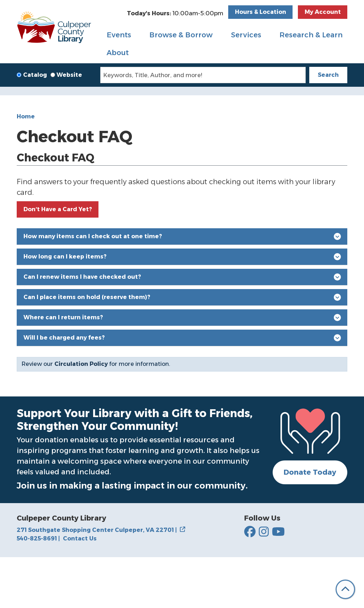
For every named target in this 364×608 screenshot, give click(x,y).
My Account (323, 12)
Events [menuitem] (119, 35)
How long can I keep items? (182, 307)
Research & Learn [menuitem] (311, 35)
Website (69, 75)
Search (328, 75)
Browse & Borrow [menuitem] (181, 35)
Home (26, 167)
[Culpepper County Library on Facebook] (250, 583)
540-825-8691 (38, 589)
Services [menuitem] (246, 35)
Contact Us (80, 589)
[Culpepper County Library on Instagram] (264, 583)
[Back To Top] (345, 589)
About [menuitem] (118, 53)
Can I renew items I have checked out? (182, 327)
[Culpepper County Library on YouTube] (278, 583)
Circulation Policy (81, 414)
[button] (175, 14)
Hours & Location (261, 12)
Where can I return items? (182, 368)
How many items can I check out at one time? (182, 287)
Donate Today (310, 523)
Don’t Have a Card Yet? (58, 259)
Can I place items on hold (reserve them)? (182, 347)
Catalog (35, 75)
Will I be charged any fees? (182, 388)
